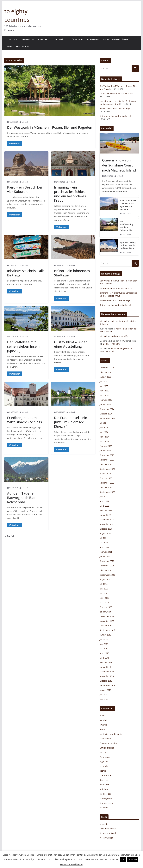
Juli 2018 (104, 695)
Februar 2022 (106, 510)
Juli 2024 (104, 423)
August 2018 (105, 690)
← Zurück (9, 536)
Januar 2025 (105, 404)
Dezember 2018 (107, 672)
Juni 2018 (104, 699)
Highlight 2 (105, 766)
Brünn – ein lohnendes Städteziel (72, 273)
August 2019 (105, 635)
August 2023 (105, 474)
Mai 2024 (104, 432)
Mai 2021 (104, 543)
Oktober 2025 (106, 372)
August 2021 (105, 533)
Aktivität (60, 40)
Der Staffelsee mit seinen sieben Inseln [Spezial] (23, 346)
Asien (102, 729)
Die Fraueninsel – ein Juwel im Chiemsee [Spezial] (71, 422)
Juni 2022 (104, 497)
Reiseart (26, 40)
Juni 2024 (104, 428)
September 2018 (107, 685)
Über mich (77, 40)
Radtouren (105, 785)
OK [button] (123, 859)
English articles (107, 748)
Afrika (102, 716)
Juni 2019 (104, 644)
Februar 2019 (106, 662)
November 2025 (107, 368)
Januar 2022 (105, 515)
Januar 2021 (105, 556)
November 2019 (107, 621)
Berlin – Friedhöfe (119, 336)
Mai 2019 (104, 649)
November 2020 (107, 566)
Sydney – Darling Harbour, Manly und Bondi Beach (128, 245)
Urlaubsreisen (106, 803)
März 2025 (104, 395)
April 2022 (104, 501)
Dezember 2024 (107, 409)
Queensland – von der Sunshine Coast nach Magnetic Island (119, 165)
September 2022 (107, 492)
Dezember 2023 (107, 455)
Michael (25, 122)
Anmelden (104, 824)
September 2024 (107, 418)
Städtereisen (106, 794)
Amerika (103, 725)
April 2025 (104, 391)
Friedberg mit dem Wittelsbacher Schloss (25, 420)
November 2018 (107, 676)
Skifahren (104, 789)
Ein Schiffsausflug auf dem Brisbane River (127, 226)
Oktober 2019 (106, 626)
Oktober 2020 (106, 570)
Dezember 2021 (107, 520)
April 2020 (104, 598)
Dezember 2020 (107, 561)
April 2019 (104, 653)
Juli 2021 (104, 538)
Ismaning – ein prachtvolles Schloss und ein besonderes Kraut (70, 194)
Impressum (93, 40)
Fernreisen (105, 757)
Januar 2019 (105, 667)
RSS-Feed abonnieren (18, 46)
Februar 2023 (106, 478)
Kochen (103, 771)
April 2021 (104, 547)
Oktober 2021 (106, 529)
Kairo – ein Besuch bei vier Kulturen (25, 189)
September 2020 (107, 575)
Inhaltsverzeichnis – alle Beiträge (26, 273)
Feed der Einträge (108, 829)
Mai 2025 (104, 386)
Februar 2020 (106, 607)
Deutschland (106, 739)
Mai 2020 (104, 593)
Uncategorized (106, 798)
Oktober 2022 (106, 487)
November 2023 (107, 460)
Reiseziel (43, 40)
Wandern (104, 808)
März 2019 (104, 658)
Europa (103, 752)
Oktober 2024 (106, 414)
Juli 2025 (104, 381)
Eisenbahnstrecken (109, 743)
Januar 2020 (105, 612)
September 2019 (107, 630)
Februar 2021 (106, 552)
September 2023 (107, 469)
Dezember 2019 (107, 616)
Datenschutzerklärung (116, 40)
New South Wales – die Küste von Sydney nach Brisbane (128, 205)
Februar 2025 (106, 400)
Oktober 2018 (106, 681)
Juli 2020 (104, 584)
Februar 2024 (106, 446)
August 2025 (105, 377)
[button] (32, 40)
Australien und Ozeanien (111, 734)
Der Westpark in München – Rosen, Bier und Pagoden (50, 127)
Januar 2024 (105, 451)
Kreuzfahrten (106, 775)
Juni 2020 (104, 589)
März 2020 (104, 603)
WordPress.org (106, 838)
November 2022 (107, 483)
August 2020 (105, 579)
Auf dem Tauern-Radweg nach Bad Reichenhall (21, 498)
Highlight (104, 762)
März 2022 (104, 506)
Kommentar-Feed (108, 833)
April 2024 (104, 437)
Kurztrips (104, 780)
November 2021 (107, 524)
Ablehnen (133, 859)
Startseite (12, 40)
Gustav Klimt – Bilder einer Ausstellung (70, 344)
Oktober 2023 (106, 464)
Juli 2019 (104, 639)
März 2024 (104, 441)
